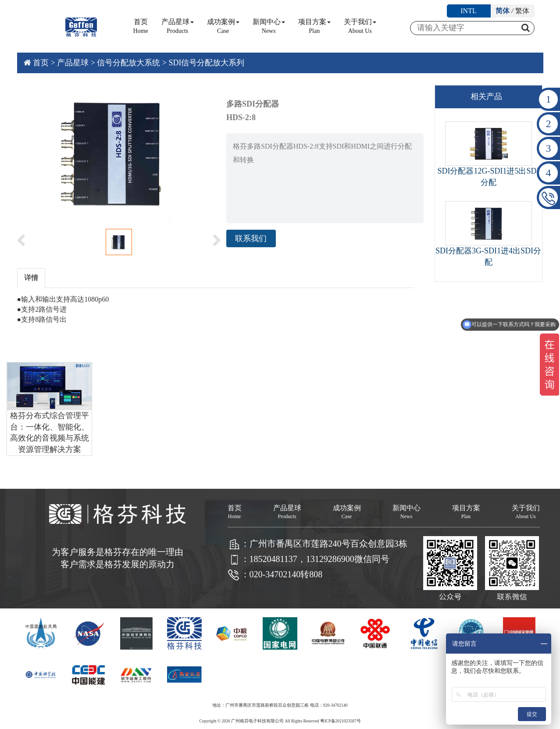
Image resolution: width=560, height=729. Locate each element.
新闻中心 (269, 26)
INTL (468, 11)
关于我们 (360, 26)
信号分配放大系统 (128, 63)
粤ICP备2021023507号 (341, 721)
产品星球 (178, 26)
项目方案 (314, 26)
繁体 (522, 11)
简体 (503, 11)
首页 (141, 26)
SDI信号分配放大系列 (206, 63)
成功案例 (223, 26)
